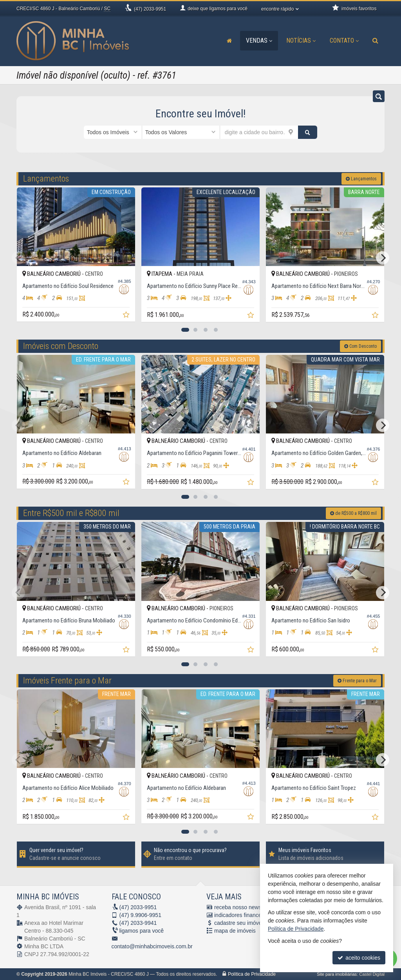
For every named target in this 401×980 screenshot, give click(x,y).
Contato (344, 40)
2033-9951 (150, 9)
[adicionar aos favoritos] (127, 316)
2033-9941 (138, 923)
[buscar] (308, 132)
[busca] (375, 41)
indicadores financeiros (242, 915)
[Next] (383, 258)
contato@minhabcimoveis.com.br (152, 946)
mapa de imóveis (235, 931)
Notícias (301, 40)
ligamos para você (142, 931)
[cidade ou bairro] (259, 132)
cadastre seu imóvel (239, 923)
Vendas (259, 40)
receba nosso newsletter (244, 907)
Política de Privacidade (252, 974)
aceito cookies (359, 958)
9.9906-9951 (140, 915)
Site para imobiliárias (337, 974)
